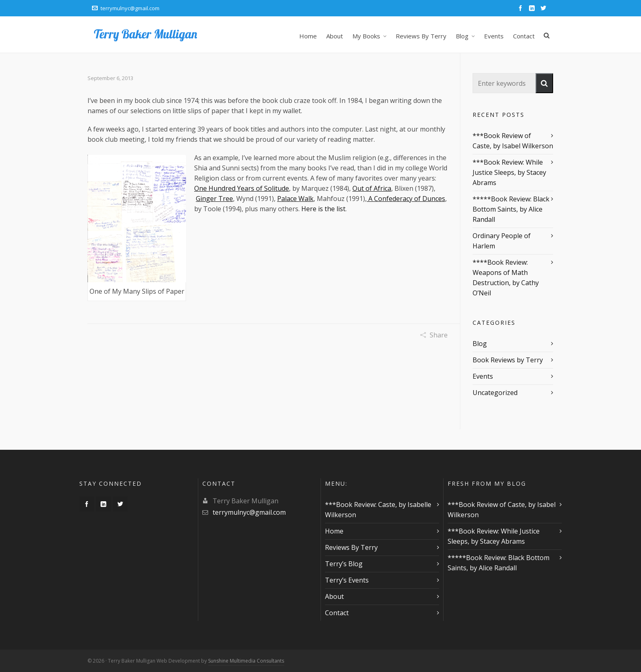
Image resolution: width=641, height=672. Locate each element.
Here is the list (323, 209)
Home (334, 531)
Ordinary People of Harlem (502, 241)
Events (483, 376)
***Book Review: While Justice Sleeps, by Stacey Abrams (509, 172)
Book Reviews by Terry (508, 360)
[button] (544, 83)
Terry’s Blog (344, 564)
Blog (480, 344)
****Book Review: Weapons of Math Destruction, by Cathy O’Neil (506, 278)
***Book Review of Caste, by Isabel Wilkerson (513, 141)
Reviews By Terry (351, 547)
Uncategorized (495, 393)
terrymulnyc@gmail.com (126, 8)
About (334, 596)
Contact (337, 613)
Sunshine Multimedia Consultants (246, 661)
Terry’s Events (347, 580)
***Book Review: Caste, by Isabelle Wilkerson (378, 510)
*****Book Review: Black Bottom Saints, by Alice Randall (511, 209)
